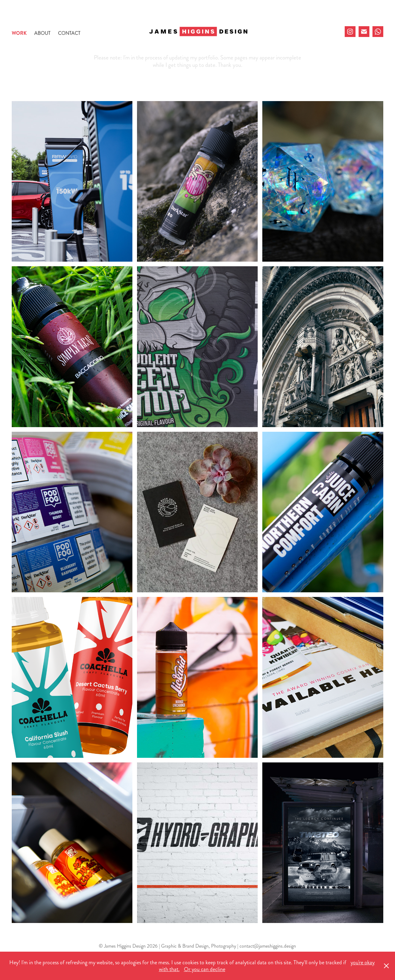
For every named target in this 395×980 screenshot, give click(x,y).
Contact (69, 33)
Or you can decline (205, 969)
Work (19, 33)
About (42, 33)
